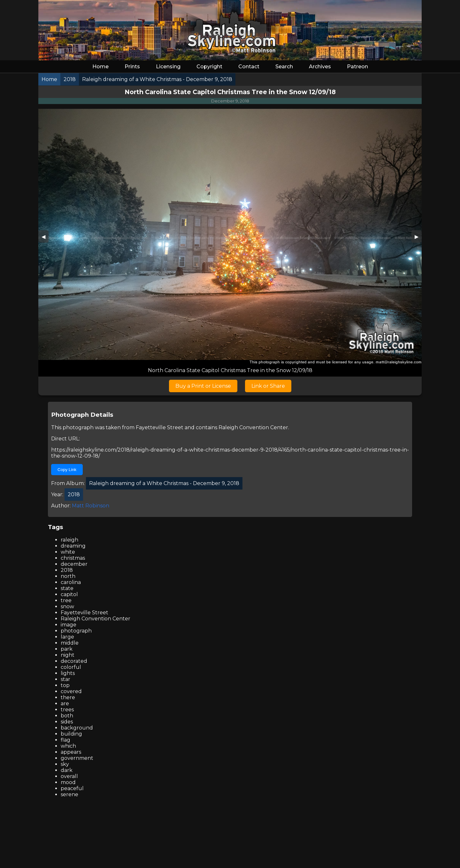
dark (67, 770)
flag (65, 740)
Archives (320, 67)
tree (66, 600)
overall (69, 776)
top (65, 685)
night (68, 655)
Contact (249, 67)
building (71, 734)
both (67, 716)
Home (100, 67)
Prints (132, 67)
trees (67, 710)
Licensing (168, 67)
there (68, 697)
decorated (74, 661)
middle (70, 643)
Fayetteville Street (160, 427)
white (68, 552)
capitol (69, 594)
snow (67, 606)
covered (71, 691)
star (65, 679)
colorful (71, 667)
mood (68, 782)
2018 (67, 570)
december (74, 564)
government (77, 758)
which (68, 746)
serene (69, 794)
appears (71, 752)
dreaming (73, 546)
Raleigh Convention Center (253, 427)
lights (68, 673)
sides (67, 722)
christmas (73, 558)
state (67, 588)
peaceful (72, 788)
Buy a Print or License (203, 386)
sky (65, 764)
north (68, 576)
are (65, 703)
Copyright (209, 67)
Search (284, 67)
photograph (76, 631)
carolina (71, 582)
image (69, 625)
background (77, 728)
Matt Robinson (91, 506)
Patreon (357, 67)
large (67, 637)
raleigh (69, 540)
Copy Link (67, 470)
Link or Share (268, 386)
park (67, 649)
